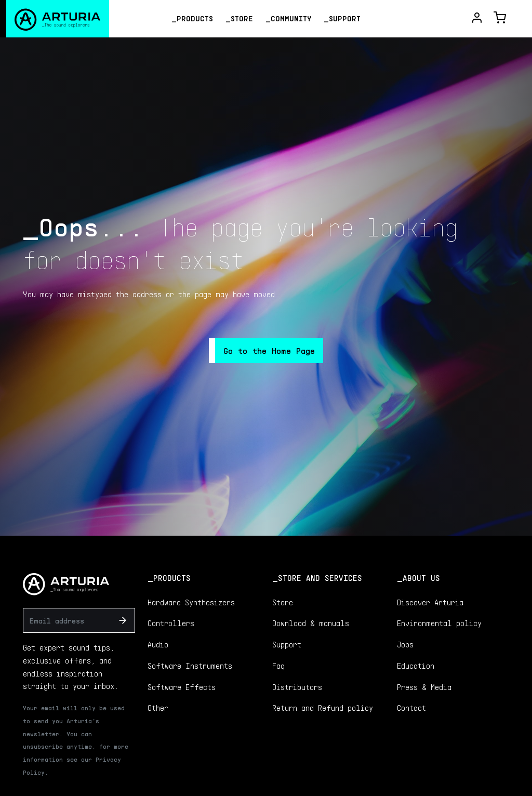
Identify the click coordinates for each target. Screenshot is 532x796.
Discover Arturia (430, 602)
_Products (192, 18)
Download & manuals (311, 623)
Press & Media (424, 687)
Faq (278, 666)
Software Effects (182, 687)
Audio (158, 644)
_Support (342, 18)
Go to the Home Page (269, 350)
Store (283, 602)
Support (287, 644)
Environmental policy (439, 623)
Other (158, 708)
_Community (288, 18)
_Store (239, 18)
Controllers (171, 623)
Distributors (297, 687)
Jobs (405, 644)
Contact (411, 708)
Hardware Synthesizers (191, 602)
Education (416, 666)
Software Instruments (190, 666)
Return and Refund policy (323, 708)
